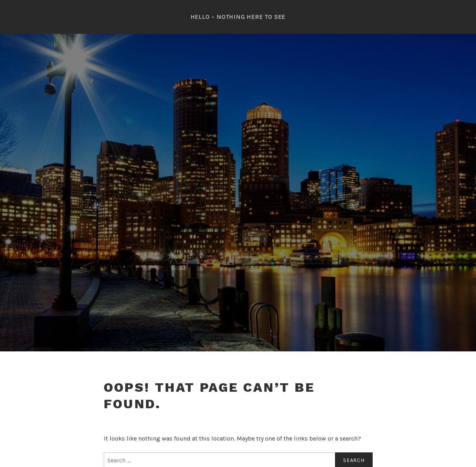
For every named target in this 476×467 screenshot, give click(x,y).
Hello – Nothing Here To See (238, 17)
